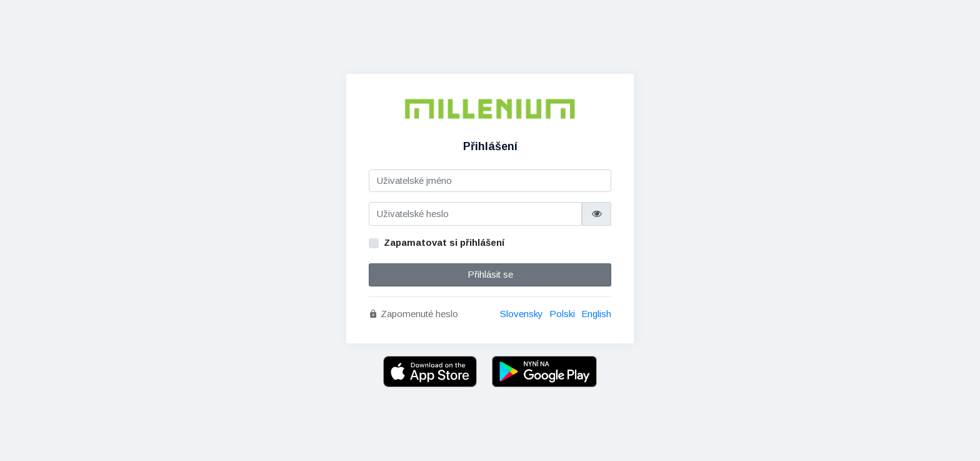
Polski (562, 314)
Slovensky (522, 314)
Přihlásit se (490, 274)
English (596, 314)
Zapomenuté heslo (413, 314)
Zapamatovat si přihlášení (444, 242)
